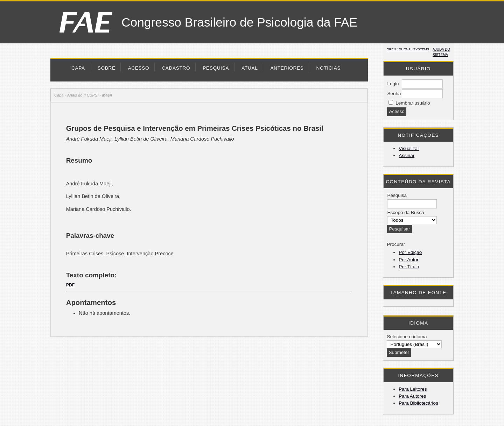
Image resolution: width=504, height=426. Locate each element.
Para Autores (412, 396)
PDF (71, 285)
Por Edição (410, 252)
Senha (394, 94)
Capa (78, 68)
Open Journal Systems (408, 49)
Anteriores (287, 68)
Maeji (107, 95)
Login (393, 84)
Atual (250, 68)
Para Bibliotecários (418, 403)
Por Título (409, 267)
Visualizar (409, 148)
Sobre (107, 68)
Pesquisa (216, 68)
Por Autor (408, 260)
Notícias (329, 68)
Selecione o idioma (407, 337)
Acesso (139, 68)
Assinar (407, 155)
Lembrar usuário (413, 103)
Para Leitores (413, 389)
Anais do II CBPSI (83, 95)
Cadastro (176, 68)
